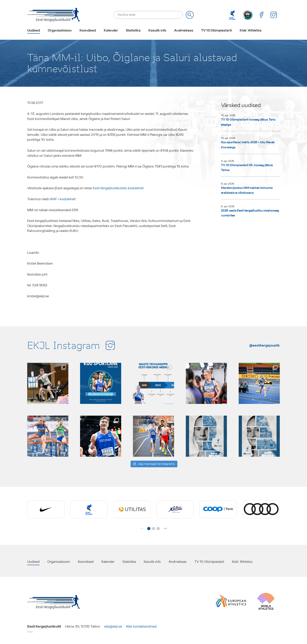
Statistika (133, 31)
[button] (149, 529)
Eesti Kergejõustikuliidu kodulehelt (118, 188)
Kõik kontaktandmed (141, 626)
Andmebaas (184, 31)
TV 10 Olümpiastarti (216, 31)
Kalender (111, 31)
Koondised (88, 31)
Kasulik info (157, 31)
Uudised (34, 31)
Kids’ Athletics (251, 31)
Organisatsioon (60, 31)
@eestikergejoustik (265, 345)
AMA (30, 632)
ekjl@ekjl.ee (113, 626)
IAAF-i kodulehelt (63, 199)
